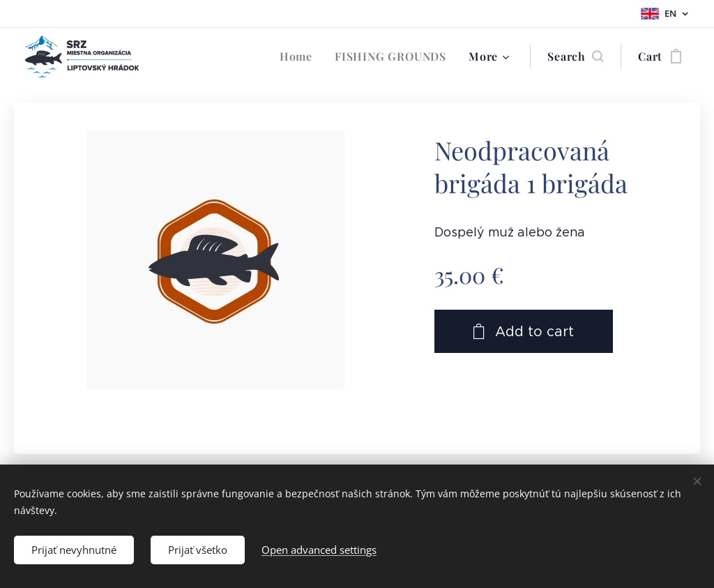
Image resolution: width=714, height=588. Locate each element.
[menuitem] (300, 56)
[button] (575, 56)
